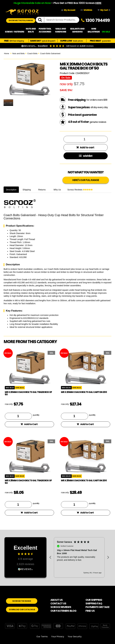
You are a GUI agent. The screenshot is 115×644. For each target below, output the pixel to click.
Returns (42, 190)
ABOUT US (57, 600)
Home (7, 54)
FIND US (90, 611)
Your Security (75, 637)
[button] (50, 557)
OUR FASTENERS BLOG (63, 611)
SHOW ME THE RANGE (22, 601)
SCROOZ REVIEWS (61, 607)
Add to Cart (29, 424)
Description (11, 190)
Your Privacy (58, 637)
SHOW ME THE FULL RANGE (21, 20)
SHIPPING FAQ (94, 603)
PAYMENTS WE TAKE (97, 607)
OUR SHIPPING (94, 600)
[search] (41, 20)
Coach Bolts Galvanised (50, 54)
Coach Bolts (32, 54)
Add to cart (85, 147)
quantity (36, 415)
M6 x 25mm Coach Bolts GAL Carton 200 (84, 480)
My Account (68, 10)
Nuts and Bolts (18, 54)
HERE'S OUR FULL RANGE (86, 180)
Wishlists (86, 10)
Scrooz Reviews (80, 190)
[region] (79, 557)
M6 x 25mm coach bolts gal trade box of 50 (28, 482)
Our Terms (42, 637)
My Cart (103, 10)
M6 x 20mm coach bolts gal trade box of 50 (28, 393)
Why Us (57, 190)
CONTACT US (58, 603)
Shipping (27, 190)
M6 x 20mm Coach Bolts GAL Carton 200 (84, 392)
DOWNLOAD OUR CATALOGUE (22, 610)
